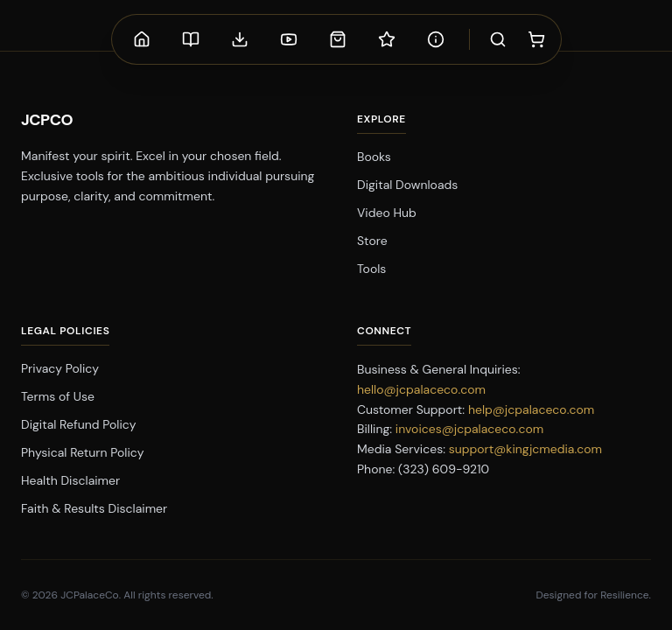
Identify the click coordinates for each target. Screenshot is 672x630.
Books (374, 157)
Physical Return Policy (83, 452)
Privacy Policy (60, 368)
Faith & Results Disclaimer (94, 508)
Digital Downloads (407, 185)
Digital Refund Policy (79, 424)
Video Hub (387, 213)
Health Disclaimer (70, 480)
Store (372, 241)
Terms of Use (58, 396)
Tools (371, 269)
